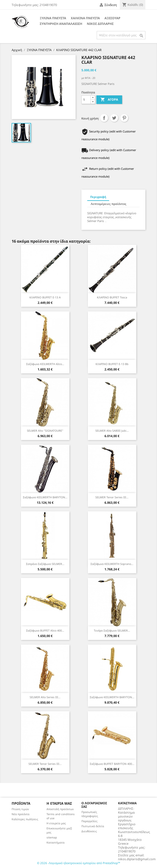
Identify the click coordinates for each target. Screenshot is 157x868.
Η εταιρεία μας (56, 823)
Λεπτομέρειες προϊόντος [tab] (109, 204)
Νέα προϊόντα (21, 814)
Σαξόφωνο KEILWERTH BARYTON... (45, 497)
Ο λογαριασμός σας (94, 805)
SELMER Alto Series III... (45, 697)
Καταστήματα (56, 842)
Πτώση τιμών (20, 809)
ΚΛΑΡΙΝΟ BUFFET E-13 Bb (112, 364)
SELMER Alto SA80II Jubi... (112, 431)
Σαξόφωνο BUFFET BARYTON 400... (112, 764)
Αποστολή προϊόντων (60, 809)
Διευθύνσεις (89, 831)
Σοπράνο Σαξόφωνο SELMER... (45, 564)
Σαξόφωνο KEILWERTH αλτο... (45, 364)
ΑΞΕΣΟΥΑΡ (112, 18)
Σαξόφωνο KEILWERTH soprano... (112, 564)
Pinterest (124, 118)
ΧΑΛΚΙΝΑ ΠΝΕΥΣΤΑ (85, 18)
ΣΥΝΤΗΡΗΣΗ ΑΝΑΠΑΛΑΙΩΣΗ (61, 24)
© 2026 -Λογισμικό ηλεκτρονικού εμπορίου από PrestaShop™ (79, 863)
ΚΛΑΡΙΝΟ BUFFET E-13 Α (45, 297)
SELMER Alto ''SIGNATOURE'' (45, 431)
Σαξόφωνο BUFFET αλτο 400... (45, 631)
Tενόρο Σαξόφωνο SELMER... (112, 631)
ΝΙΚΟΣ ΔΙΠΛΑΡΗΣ (100, 24)
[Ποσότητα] (86, 100)
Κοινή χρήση (104, 118)
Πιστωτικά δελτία (93, 826)
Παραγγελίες (89, 821)
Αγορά (109, 100)
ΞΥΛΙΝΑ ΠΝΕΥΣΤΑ (53, 18)
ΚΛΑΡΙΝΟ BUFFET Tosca (112, 297)
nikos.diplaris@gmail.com (137, 859)
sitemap (52, 837)
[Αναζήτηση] (121, 35)
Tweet (114, 118)
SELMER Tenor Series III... (112, 497)
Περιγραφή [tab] (98, 197)
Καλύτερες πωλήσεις (25, 819)
